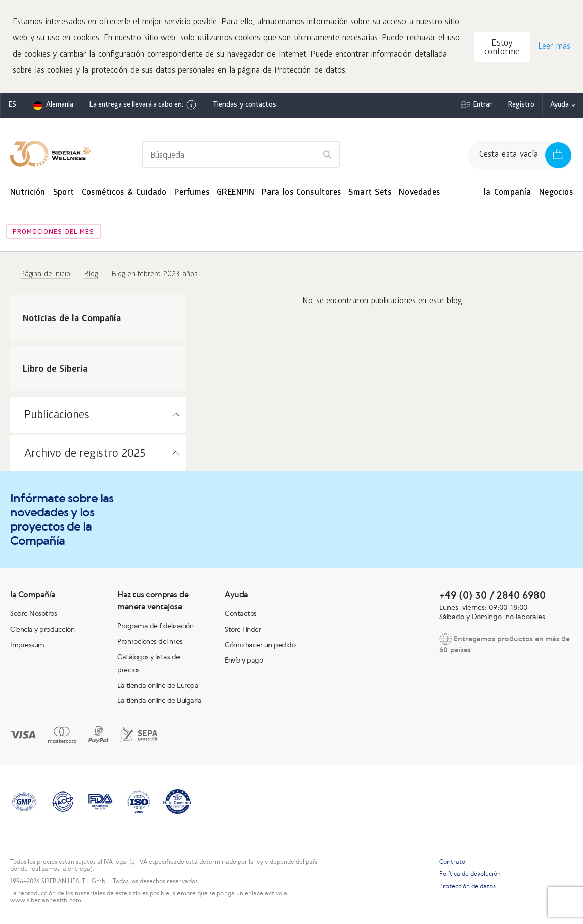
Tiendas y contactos (244, 105)
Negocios (556, 193)
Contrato (452, 862)
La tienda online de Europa (158, 685)
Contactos (241, 613)
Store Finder (243, 629)
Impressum (27, 645)
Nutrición (28, 193)
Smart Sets (370, 193)
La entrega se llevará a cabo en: (143, 105)
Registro (521, 105)
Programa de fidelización (155, 626)
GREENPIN (236, 193)
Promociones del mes (53, 232)
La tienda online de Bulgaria (159, 700)
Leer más (554, 47)
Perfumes (192, 193)
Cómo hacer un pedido (260, 645)
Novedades (420, 193)
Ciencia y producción (42, 629)
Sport (64, 193)
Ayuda (559, 105)
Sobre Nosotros (33, 613)
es (12, 105)
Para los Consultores (301, 193)
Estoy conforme (502, 48)
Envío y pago (244, 660)
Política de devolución (470, 874)
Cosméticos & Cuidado (124, 193)
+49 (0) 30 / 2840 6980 (492, 595)
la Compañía (508, 193)
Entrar (482, 105)
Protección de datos (467, 886)
